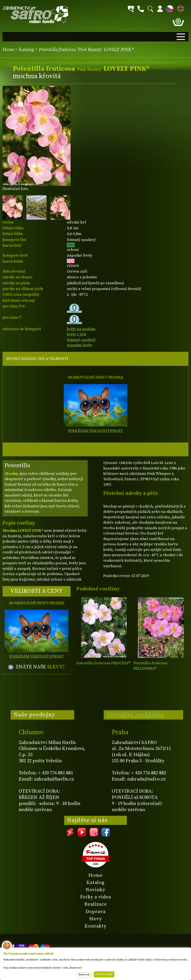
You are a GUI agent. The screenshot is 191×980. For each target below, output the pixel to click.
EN (180, 8)
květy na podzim (81, 329)
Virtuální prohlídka (135, 715)
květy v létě (77, 334)
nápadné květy (80, 345)
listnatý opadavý (81, 340)
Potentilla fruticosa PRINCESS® (103, 663)
